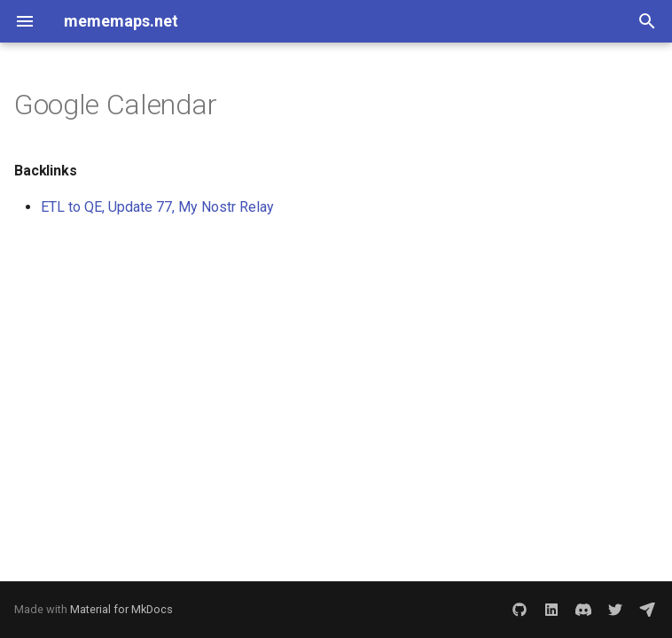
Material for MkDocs (121, 609)
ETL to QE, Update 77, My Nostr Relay (157, 207)
